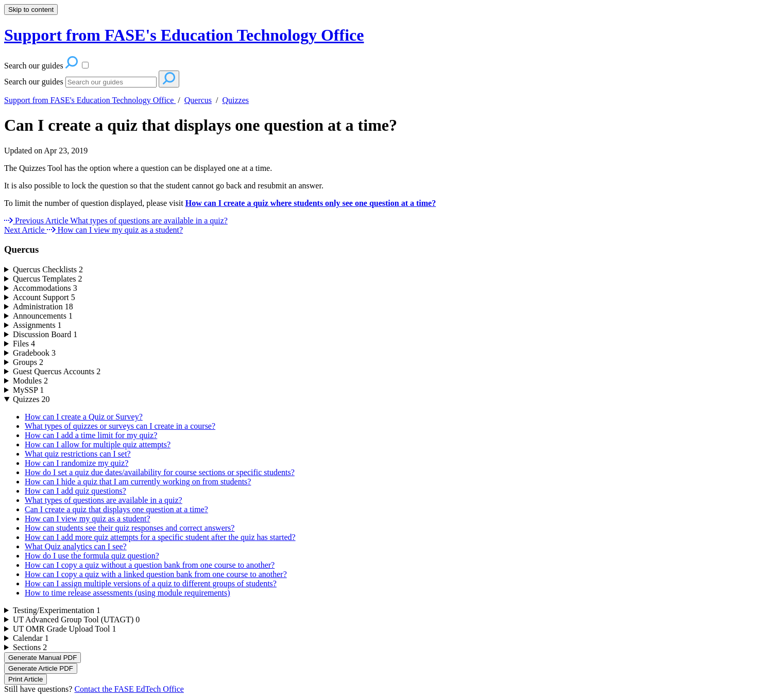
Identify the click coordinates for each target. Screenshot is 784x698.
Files (24, 344)
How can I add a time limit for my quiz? (91, 435)
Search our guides (34, 82)
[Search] (111, 82)
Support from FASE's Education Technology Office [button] (184, 35)
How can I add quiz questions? (75, 491)
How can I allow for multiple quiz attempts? (98, 444)
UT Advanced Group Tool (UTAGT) (76, 620)
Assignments (37, 325)
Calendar (31, 638)
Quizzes (236, 100)
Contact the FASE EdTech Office (129, 689)
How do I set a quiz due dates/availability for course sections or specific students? (160, 472)
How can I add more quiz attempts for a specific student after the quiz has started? (160, 537)
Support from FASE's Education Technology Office (90, 100)
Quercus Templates (48, 279)
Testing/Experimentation (57, 610)
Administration (43, 307)
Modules (30, 381)
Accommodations (45, 288)
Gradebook (34, 353)
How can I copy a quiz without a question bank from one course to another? (150, 565)
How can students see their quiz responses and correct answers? (130, 528)
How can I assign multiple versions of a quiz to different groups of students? (151, 583)
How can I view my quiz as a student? (87, 519)
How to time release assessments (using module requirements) (127, 593)
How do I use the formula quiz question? (92, 556)
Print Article (25, 679)
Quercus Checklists (48, 269)
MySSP (28, 390)
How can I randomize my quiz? (76, 463)
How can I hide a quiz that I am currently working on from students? (138, 482)
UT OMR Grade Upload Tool (65, 629)
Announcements (43, 316)
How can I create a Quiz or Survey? (84, 417)
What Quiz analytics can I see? (76, 546)
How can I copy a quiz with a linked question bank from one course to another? (156, 574)
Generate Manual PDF (42, 658)
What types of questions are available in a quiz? (104, 500)
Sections (30, 647)
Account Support (44, 297)
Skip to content (31, 10)
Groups (28, 362)
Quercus (198, 100)
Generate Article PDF (41, 668)
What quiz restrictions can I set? (78, 454)
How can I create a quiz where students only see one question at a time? (311, 203)
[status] (392, 177)
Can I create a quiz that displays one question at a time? (201, 125)
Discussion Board (45, 334)
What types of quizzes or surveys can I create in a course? (120, 426)
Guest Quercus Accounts (57, 371)
